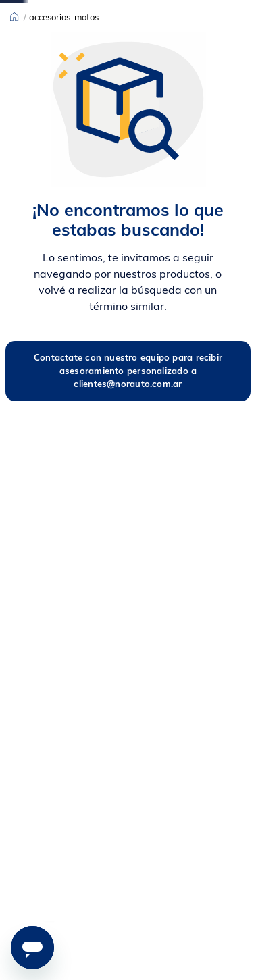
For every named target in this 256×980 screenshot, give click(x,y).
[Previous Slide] (103, 10)
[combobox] (168, 39)
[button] (193, 922)
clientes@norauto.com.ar (128, 469)
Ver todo (47, 30)
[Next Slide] (153, 10)
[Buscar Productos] (193, 39)
